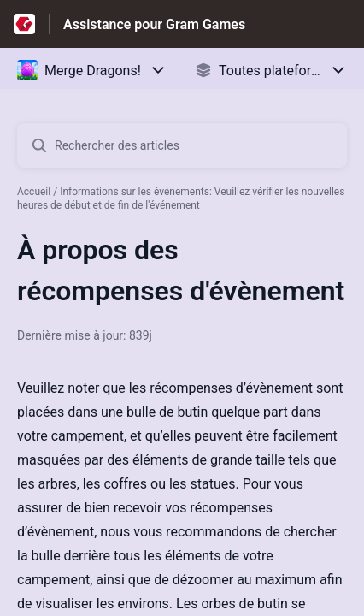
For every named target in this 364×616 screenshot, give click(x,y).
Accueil (34, 192)
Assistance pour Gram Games (154, 24)
